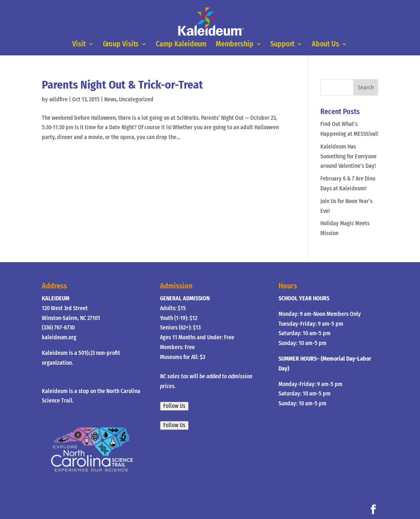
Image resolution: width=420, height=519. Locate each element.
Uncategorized (136, 99)
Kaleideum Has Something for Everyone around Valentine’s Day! (348, 157)
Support (283, 44)
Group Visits (121, 44)
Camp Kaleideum (181, 44)
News (110, 99)
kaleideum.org (59, 337)
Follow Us (174, 406)
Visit (79, 44)
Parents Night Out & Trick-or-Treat (122, 85)
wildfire (58, 99)
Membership (235, 44)
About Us (325, 44)
